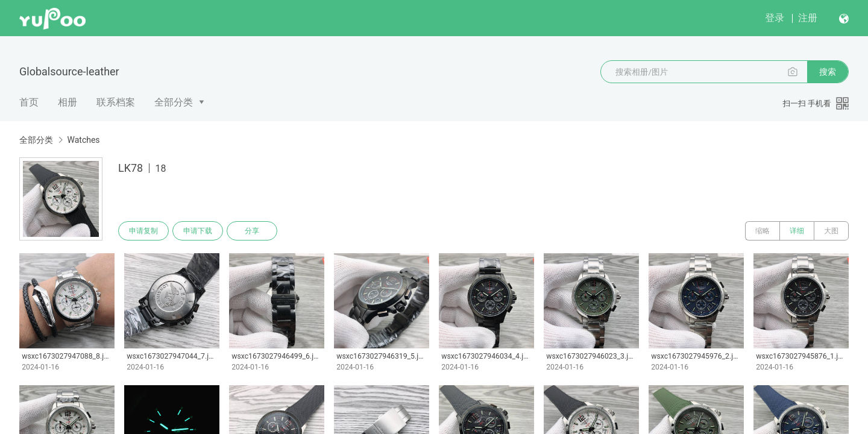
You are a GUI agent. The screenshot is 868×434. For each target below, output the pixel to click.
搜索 (828, 72)
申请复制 (143, 231)
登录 (775, 18)
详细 (797, 231)
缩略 (763, 231)
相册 (68, 102)
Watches (83, 140)
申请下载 (198, 231)
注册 (808, 18)
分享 (252, 231)
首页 (29, 102)
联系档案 (116, 102)
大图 (831, 231)
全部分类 (174, 102)
